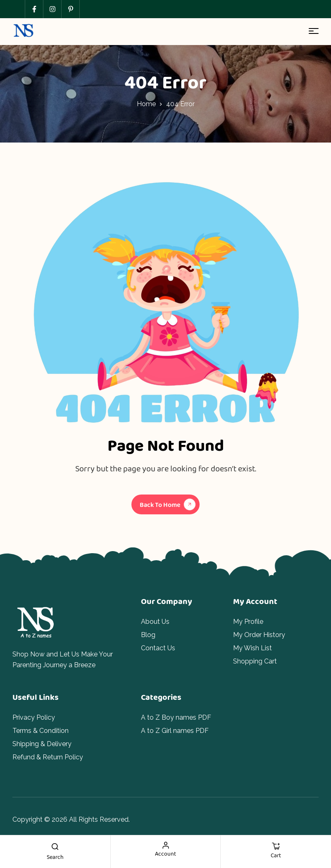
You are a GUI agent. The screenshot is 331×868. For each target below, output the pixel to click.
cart (276, 855)
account (165, 854)
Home (146, 104)
